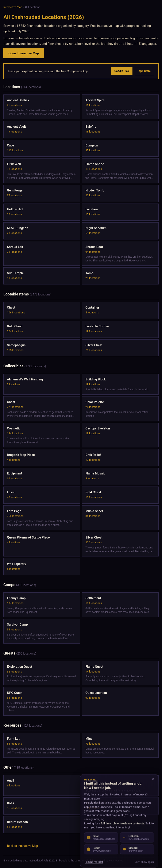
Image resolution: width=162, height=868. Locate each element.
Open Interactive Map (24, 53)
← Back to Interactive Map (21, 846)
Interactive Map (13, 7)
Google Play (122, 71)
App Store (145, 71)
